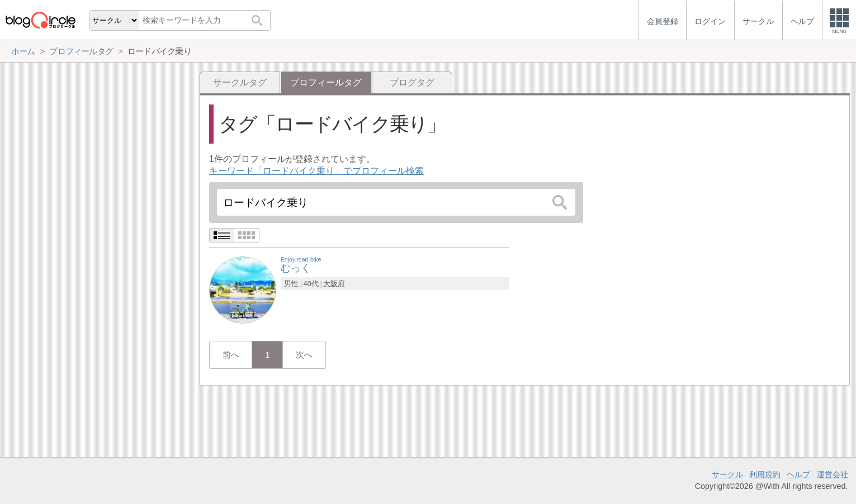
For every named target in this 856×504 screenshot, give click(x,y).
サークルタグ (240, 82)
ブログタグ (412, 82)
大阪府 (334, 284)
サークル (727, 474)
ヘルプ (798, 474)
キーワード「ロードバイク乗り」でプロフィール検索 (316, 171)
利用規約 (765, 474)
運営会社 (833, 474)
